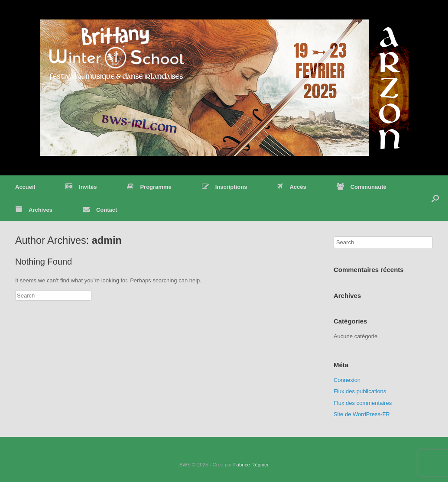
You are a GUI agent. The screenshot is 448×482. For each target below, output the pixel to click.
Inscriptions (225, 187)
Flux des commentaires (363, 403)
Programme (149, 187)
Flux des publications (360, 391)
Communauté (362, 187)
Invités (81, 187)
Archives (34, 210)
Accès (292, 187)
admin (107, 240)
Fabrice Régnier (251, 465)
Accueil (25, 187)
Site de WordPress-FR (362, 414)
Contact (100, 210)
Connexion (347, 380)
